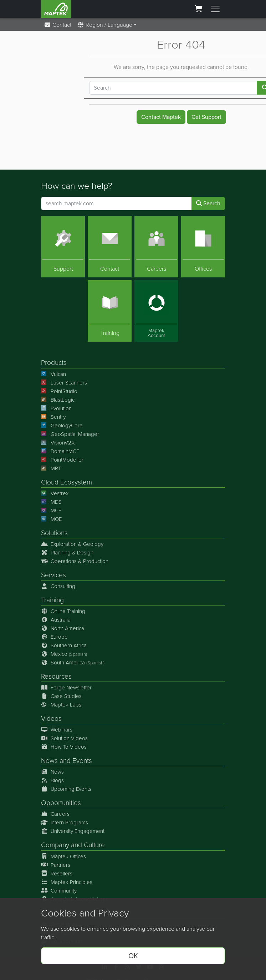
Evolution (56, 408)
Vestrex (55, 493)
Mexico (64, 654)
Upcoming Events (66, 789)
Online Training (63, 611)
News (49, 761)
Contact (58, 25)
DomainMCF (60, 451)
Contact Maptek (161, 117)
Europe (54, 637)
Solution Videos (64, 739)
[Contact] (110, 247)
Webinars (57, 730)
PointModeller (62, 460)
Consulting (58, 586)
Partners (56, 865)
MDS (51, 502)
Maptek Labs (61, 705)
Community (59, 891)
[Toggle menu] (215, 9)
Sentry (53, 417)
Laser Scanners (64, 383)
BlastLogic (58, 400)
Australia (56, 620)
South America (73, 663)
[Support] (63, 247)
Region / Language (105, 25)
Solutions (54, 533)
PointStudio (59, 391)
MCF (51, 511)
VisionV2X (58, 443)
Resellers (57, 874)
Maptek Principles (67, 882)
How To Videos (64, 747)
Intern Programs (65, 823)
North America (63, 628)
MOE (51, 519)
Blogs (52, 781)
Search (208, 203)
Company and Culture (73, 845)
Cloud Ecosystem (66, 482)
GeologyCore (62, 426)
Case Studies (61, 696)
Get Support (206, 117)
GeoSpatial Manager (70, 434)
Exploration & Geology (72, 544)
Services (53, 575)
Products (54, 363)
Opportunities (61, 803)
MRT (51, 468)
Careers (55, 814)
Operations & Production (75, 561)
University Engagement (73, 831)
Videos (51, 718)
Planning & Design (67, 553)
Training (52, 600)
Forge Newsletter (66, 688)
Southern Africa (64, 645)
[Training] (110, 311)
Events (82, 761)
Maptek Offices (63, 856)
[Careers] (156, 247)
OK (133, 956)
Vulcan (53, 374)
